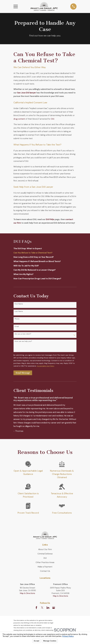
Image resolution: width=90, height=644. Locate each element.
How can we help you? (23, 341)
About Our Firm (45, 549)
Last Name (19, 311)
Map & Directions (27, 593)
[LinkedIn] (48, 608)
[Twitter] (42, 608)
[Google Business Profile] (54, 608)
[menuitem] (45, 249)
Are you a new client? (23, 334)
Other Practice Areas (45, 562)
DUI (45, 558)
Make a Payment (45, 567)
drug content (19, 119)
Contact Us (45, 571)
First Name (19, 304)
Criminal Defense (45, 554)
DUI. (53, 119)
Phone (17, 319)
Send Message (23, 373)
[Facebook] (36, 608)
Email (17, 326)
